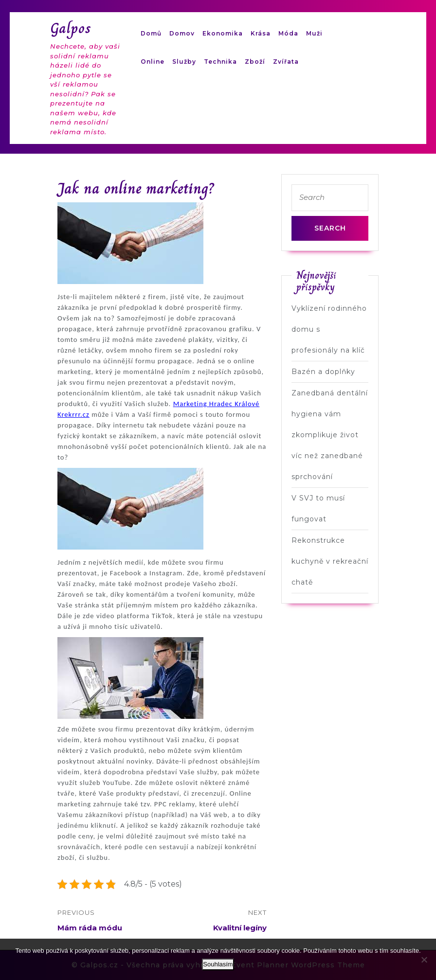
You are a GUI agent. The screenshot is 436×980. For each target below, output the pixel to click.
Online (153, 62)
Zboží (255, 62)
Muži (314, 33)
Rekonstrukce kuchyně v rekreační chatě (330, 561)
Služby (184, 62)
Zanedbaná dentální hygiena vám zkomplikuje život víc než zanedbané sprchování (330, 435)
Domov (182, 33)
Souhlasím (218, 964)
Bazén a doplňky (323, 372)
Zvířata (286, 62)
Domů (151, 33)
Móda (288, 33)
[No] (424, 960)
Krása (261, 33)
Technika (220, 62)
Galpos (71, 28)
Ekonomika (223, 33)
